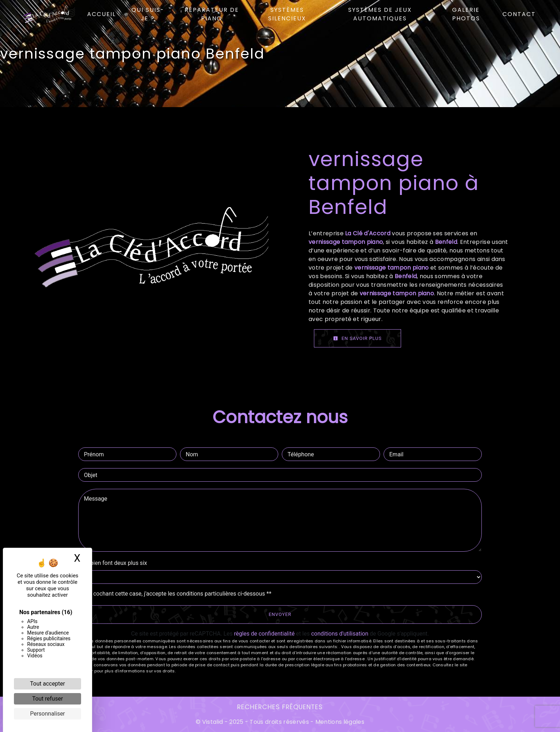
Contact (519, 14)
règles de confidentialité (264, 634)
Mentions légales (339, 722)
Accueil (101, 14)
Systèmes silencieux (287, 14)
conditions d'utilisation (340, 634)
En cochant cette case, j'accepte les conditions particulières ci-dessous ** (178, 594)
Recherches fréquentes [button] (280, 707)
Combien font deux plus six (113, 563)
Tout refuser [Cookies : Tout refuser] (47, 699)
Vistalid (213, 722)
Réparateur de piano (212, 14)
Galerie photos (466, 14)
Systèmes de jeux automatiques (380, 14)
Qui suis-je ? (148, 14)
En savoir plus (357, 338)
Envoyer (280, 614)
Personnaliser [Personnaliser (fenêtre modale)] (47, 714)
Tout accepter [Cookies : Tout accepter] (47, 684)
